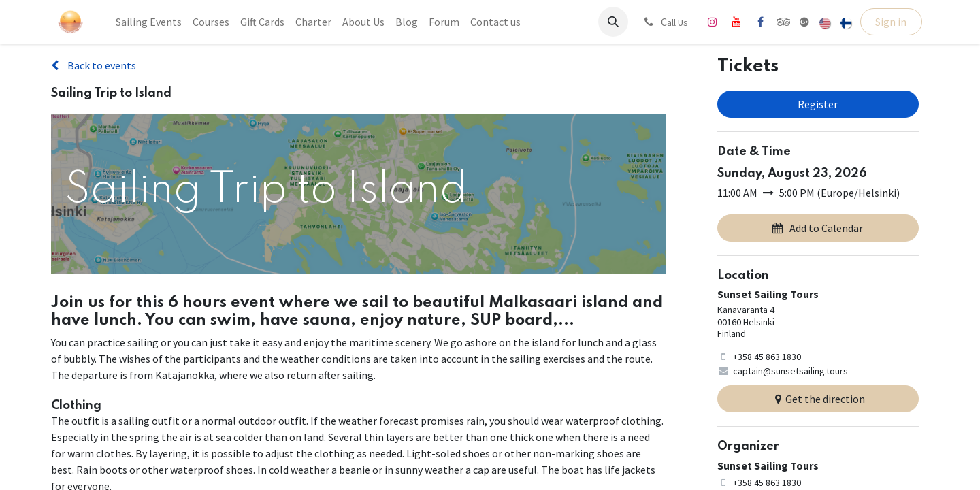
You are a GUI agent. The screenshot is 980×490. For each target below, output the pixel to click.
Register (818, 104)
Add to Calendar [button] (818, 228)
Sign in (891, 22)
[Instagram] (713, 22)
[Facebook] (760, 22)
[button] (613, 22)
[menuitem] (149, 22)
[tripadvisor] (784, 22)
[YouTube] (736, 22)
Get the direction (818, 399)
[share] (804, 22)
